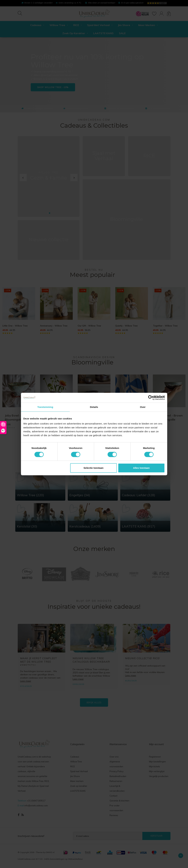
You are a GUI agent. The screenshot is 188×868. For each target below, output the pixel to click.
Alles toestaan (141, 468)
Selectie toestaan (94, 468)
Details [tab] (94, 407)
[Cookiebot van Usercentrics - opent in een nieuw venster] (151, 398)
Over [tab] (143, 407)
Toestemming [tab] (45, 407)
